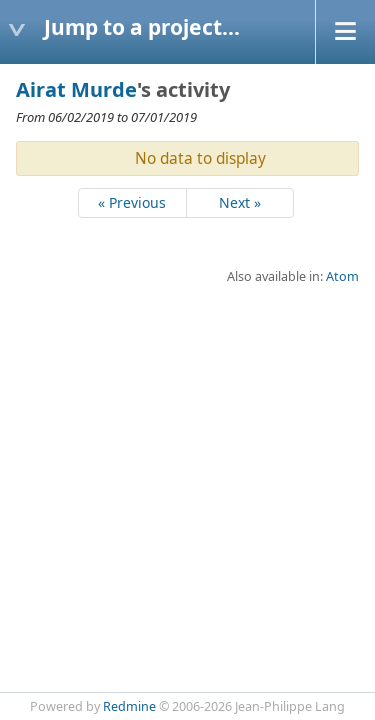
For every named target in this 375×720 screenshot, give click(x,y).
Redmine (129, 706)
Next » (240, 202)
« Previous (132, 202)
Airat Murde (76, 89)
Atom (342, 276)
